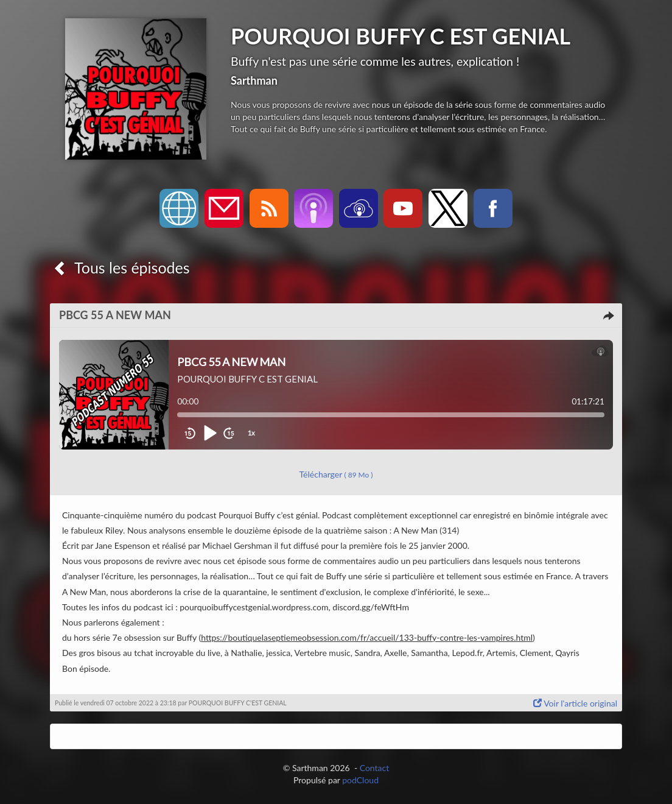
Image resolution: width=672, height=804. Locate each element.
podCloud (360, 780)
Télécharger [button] (336, 474)
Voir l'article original (575, 703)
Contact (375, 768)
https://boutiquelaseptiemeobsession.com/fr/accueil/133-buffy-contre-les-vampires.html (367, 637)
